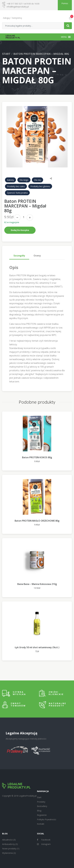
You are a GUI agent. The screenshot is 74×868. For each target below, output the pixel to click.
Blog (39, 811)
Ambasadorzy (8, 844)
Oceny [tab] (37, 256)
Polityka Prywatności (47, 819)
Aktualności (7, 840)
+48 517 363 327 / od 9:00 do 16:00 (23, 4)
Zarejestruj (17, 18)
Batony (10, 180)
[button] (64, 37)
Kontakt (41, 824)
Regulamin (42, 815)
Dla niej (37, 180)
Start (6, 54)
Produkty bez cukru (16, 186)
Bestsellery (42, 806)
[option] (37, 137)
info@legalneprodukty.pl (18, 7)
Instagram (44, 844)
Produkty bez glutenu (40, 186)
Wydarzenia (7, 853)
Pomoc (65, 3)
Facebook (44, 840)
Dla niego (24, 180)
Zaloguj (6, 18)
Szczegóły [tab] (19, 256)
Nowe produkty (9, 849)
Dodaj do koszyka (20, 230)
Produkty (41, 802)
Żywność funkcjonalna (17, 193)
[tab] (19, 256)
